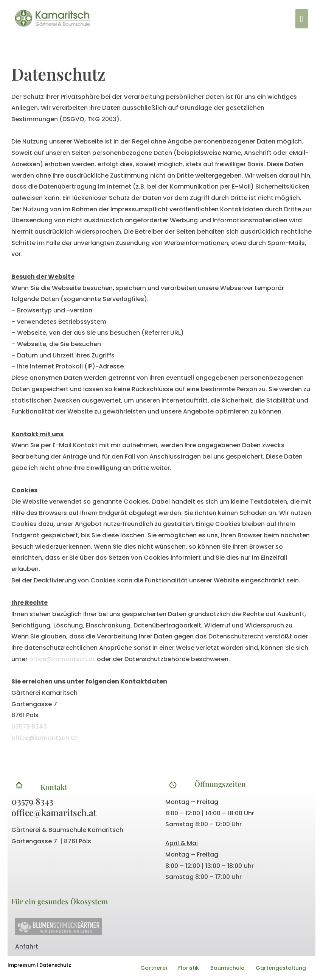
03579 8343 (29, 726)
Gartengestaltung (281, 968)
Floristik (189, 968)
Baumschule (227, 968)
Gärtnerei (154, 968)
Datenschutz (55, 965)
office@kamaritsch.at (64, 659)
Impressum (22, 965)
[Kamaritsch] (56, 20)
